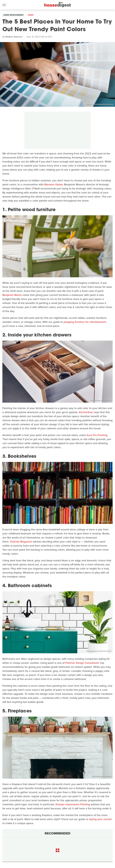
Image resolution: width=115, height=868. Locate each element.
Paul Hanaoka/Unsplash (102, 776)
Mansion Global (54, 184)
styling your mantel (100, 819)
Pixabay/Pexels (105, 522)
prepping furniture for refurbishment (85, 322)
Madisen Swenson (14, 37)
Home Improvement (13, 15)
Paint (31, 15)
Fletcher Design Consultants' (82, 663)
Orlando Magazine (21, 542)
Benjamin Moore (12, 295)
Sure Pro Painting (97, 435)
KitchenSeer (86, 412)
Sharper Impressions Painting (73, 804)
